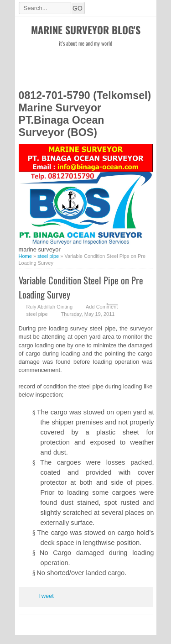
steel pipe (37, 314)
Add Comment (102, 307)
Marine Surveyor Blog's (86, 30)
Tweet (46, 596)
